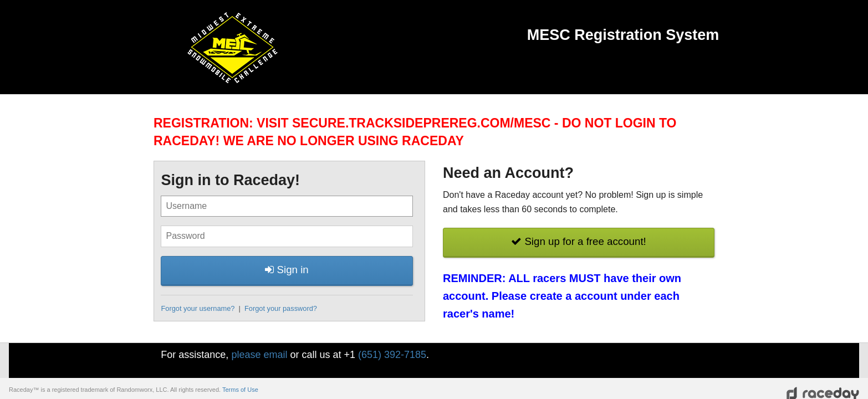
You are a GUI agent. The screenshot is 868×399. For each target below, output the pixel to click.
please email (259, 355)
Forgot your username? (198, 308)
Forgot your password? (281, 308)
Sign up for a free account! (579, 241)
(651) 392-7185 (392, 355)
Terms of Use (240, 390)
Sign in (287, 270)
